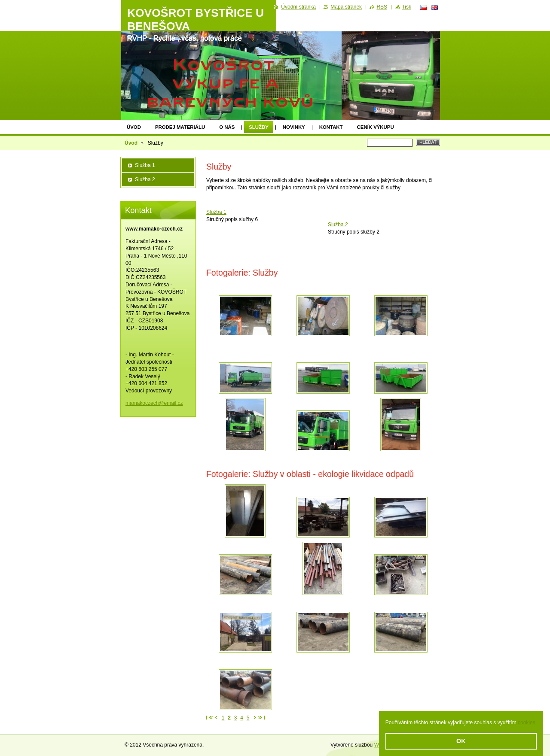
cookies (527, 723)
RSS (382, 7)
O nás (227, 127)
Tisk (406, 7)
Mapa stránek (346, 7)
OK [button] (461, 741)
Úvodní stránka (298, 7)
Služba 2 (338, 225)
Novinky (294, 127)
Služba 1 (216, 212)
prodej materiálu (180, 127)
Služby (259, 127)
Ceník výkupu (376, 127)
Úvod (134, 127)
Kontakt (331, 127)
